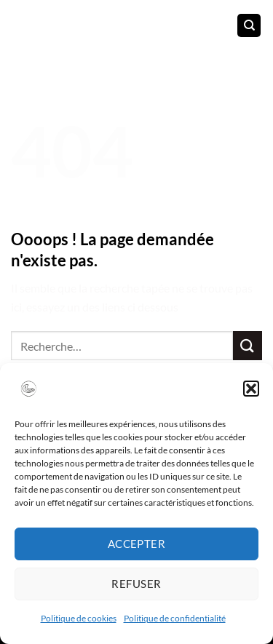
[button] (251, 389)
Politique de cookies (79, 618)
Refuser (136, 584)
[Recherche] (249, 26)
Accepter (137, 544)
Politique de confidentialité (175, 618)
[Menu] (20, 25)
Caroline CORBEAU (133, 23)
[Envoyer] (248, 345)
